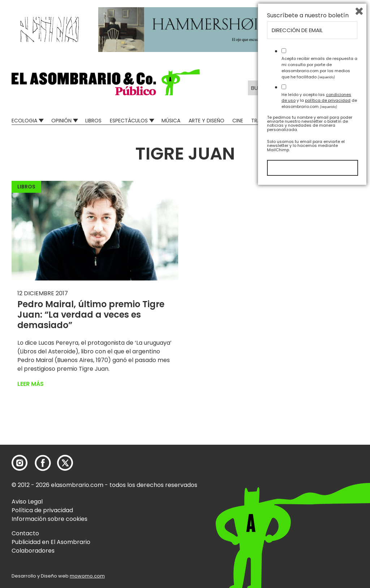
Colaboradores (33, 551)
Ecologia (24, 121)
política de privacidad (328, 500)
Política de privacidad (42, 510)
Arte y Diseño (206, 121)
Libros (93, 121)
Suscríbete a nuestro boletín (308, 415)
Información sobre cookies (50, 519)
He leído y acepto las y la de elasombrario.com (319, 500)
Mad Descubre (311, 121)
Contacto (25, 533)
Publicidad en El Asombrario (51, 542)
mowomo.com (87, 576)
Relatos (348, 121)
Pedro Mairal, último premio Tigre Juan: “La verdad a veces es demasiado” (91, 315)
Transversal (267, 121)
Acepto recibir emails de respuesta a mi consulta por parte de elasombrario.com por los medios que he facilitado (319, 467)
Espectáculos (129, 121)
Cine (238, 121)
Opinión (61, 121)
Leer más (31, 384)
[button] (106, 82)
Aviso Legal (27, 502)
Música (171, 121)
